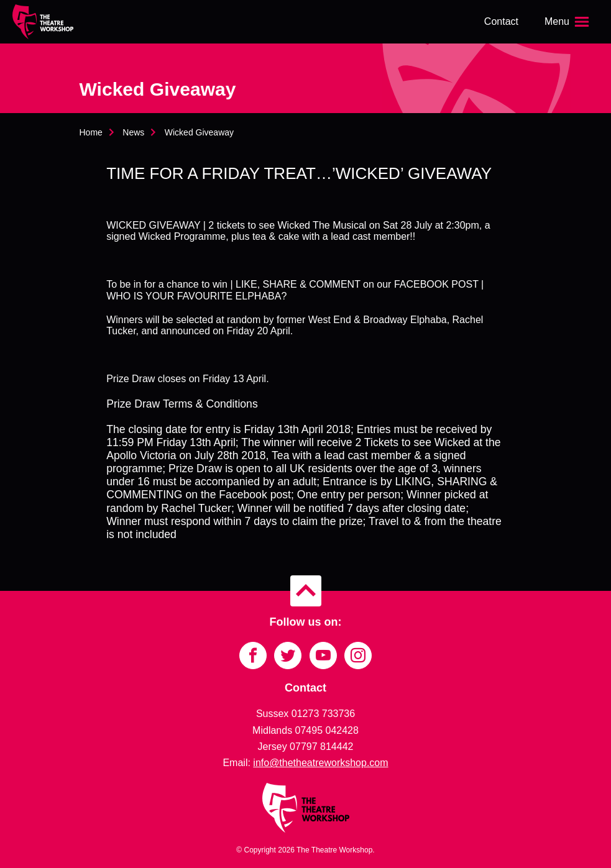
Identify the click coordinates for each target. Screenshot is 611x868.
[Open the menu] (568, 22)
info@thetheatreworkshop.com (320, 763)
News (133, 132)
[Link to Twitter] (288, 656)
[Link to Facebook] (253, 656)
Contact (501, 21)
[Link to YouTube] (323, 656)
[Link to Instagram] (358, 656)
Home (91, 132)
